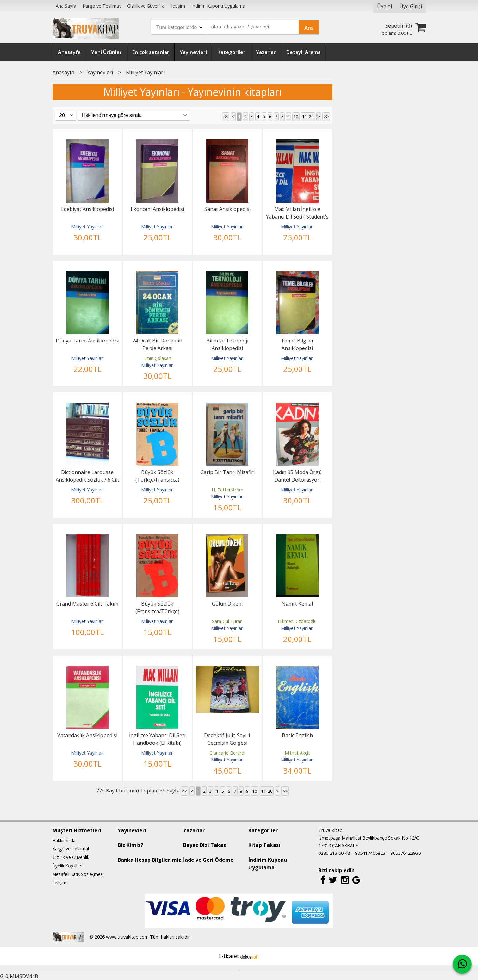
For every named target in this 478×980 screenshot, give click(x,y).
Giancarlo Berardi (227, 753)
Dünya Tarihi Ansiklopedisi (87, 341)
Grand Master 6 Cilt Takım (87, 604)
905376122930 (406, 853)
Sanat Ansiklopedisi (227, 209)
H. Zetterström (227, 490)
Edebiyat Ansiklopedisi (87, 209)
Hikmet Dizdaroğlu (297, 621)
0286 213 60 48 (334, 853)
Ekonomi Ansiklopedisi (157, 209)
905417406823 (370, 853)
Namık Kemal (297, 604)
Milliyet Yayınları (87, 227)
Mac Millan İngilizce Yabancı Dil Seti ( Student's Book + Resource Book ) (297, 217)
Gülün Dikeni (227, 604)
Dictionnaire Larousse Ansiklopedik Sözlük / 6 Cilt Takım (87, 480)
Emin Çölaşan (157, 358)
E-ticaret (229, 956)
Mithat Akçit (297, 753)
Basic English (297, 735)
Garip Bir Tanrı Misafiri (227, 472)
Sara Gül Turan (227, 621)
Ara (309, 28)
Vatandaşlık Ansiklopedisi (87, 735)
